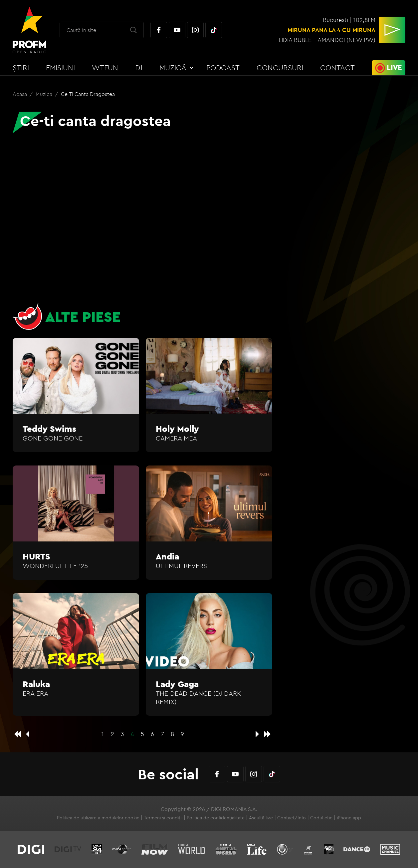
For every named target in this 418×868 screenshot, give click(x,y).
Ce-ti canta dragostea (88, 94)
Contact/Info (292, 818)
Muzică (173, 68)
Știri (21, 68)
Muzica (45, 94)
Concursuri (280, 68)
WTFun (105, 68)
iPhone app (349, 818)
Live (394, 68)
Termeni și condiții (163, 818)
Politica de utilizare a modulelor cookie (98, 818)
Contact (337, 68)
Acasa (20, 94)
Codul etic (321, 818)
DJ (139, 68)
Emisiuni (60, 68)
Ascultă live (261, 818)
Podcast (223, 68)
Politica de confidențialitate (216, 818)
